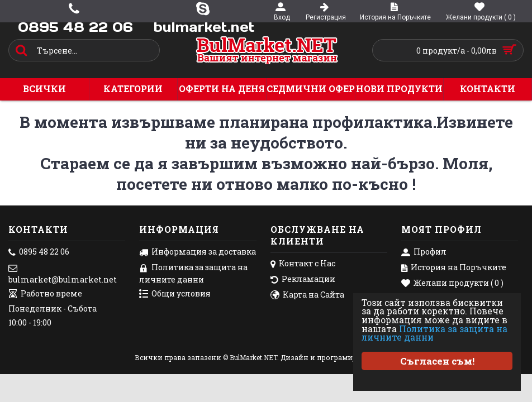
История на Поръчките (454, 268)
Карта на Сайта (307, 295)
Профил (424, 252)
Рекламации (303, 280)
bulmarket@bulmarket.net (63, 274)
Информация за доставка (198, 252)
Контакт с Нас (303, 264)
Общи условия (175, 294)
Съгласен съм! (437, 361)
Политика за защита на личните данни (437, 333)
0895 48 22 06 (39, 252)
